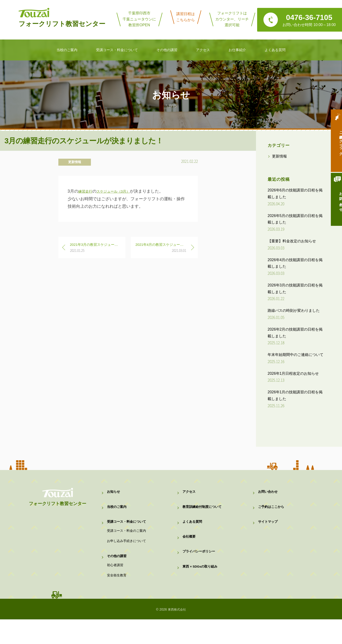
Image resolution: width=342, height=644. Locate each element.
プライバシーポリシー (200, 565)
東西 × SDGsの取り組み (202, 583)
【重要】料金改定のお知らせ (292, 241)
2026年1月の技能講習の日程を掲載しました (295, 395)
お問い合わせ (334, 206)
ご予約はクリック (334, 143)
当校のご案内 (117, 511)
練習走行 (87, 191)
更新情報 (75, 162)
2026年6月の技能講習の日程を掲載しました (295, 194)
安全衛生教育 (117, 599)
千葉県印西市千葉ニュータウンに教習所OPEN (139, 19)
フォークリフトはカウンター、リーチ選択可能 (232, 19)
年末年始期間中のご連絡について (296, 355)
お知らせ (114, 493)
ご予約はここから (272, 511)
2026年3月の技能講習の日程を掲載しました (295, 289)
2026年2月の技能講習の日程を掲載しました (295, 333)
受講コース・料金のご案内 (128, 542)
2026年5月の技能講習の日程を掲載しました (295, 219)
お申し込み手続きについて (128, 555)
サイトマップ (269, 529)
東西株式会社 (177, 634)
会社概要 (189, 547)
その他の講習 (117, 573)
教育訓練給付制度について (203, 511)
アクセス (189, 493)
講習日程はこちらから (186, 17)
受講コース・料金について (128, 529)
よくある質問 (193, 529)
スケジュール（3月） (119, 191)
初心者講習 (116, 585)
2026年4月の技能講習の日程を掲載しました (295, 263)
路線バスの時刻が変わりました (294, 310)
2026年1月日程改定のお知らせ (293, 373)
